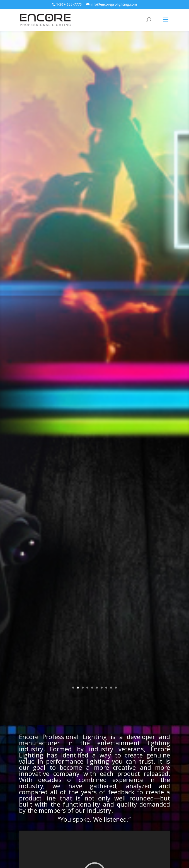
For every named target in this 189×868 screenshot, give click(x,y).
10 (116, 688)
